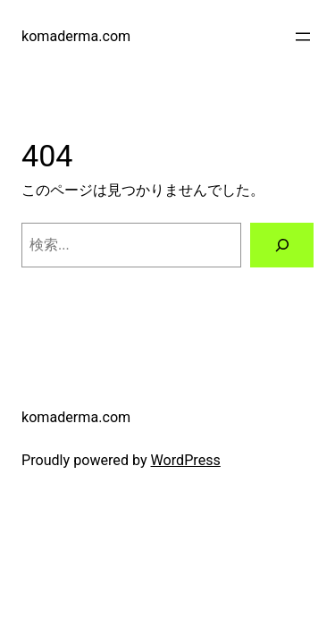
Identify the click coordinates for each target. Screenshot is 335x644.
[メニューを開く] (303, 37)
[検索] (282, 245)
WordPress (186, 460)
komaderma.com (76, 36)
